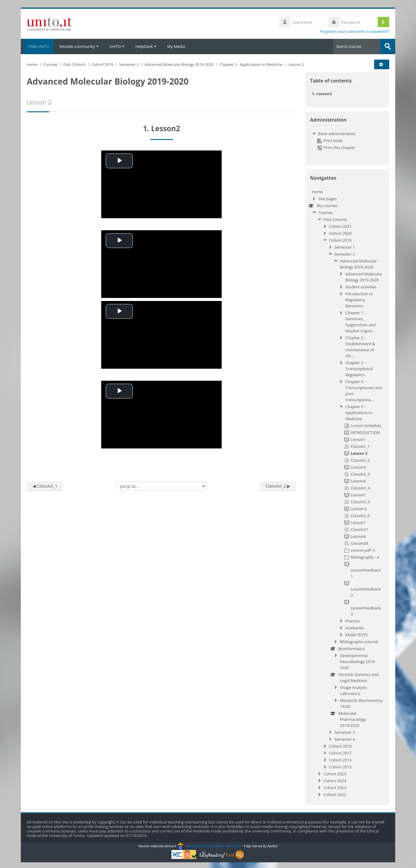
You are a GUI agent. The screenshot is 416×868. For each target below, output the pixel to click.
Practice (352, 621)
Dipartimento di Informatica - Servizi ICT (209, 846)
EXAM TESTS (356, 634)
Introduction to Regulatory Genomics (359, 299)
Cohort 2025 (335, 773)
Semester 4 (345, 739)
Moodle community (79, 46)
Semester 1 (345, 247)
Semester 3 (345, 732)
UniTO (117, 46)
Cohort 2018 (340, 746)
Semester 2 (345, 254)
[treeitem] (347, 140)
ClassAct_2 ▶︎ (278, 486)
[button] (383, 64)
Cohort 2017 (340, 753)
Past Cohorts (335, 219)
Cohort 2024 (335, 780)
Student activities (361, 287)
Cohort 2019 (340, 240)
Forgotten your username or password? (354, 31)
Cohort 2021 (340, 226)
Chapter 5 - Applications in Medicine (359, 412)
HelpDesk (146, 46)
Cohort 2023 (335, 787)
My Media (176, 46)
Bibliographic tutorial (359, 641)
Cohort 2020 (340, 233)
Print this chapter (336, 147)
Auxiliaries (355, 628)
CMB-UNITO (37, 46)
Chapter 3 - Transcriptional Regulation (359, 368)
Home (317, 191)
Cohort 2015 (340, 767)
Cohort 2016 (340, 760)
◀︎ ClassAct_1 (45, 486)
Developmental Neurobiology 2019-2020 (358, 661)
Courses (325, 212)
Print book (330, 140)
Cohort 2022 (335, 794)
